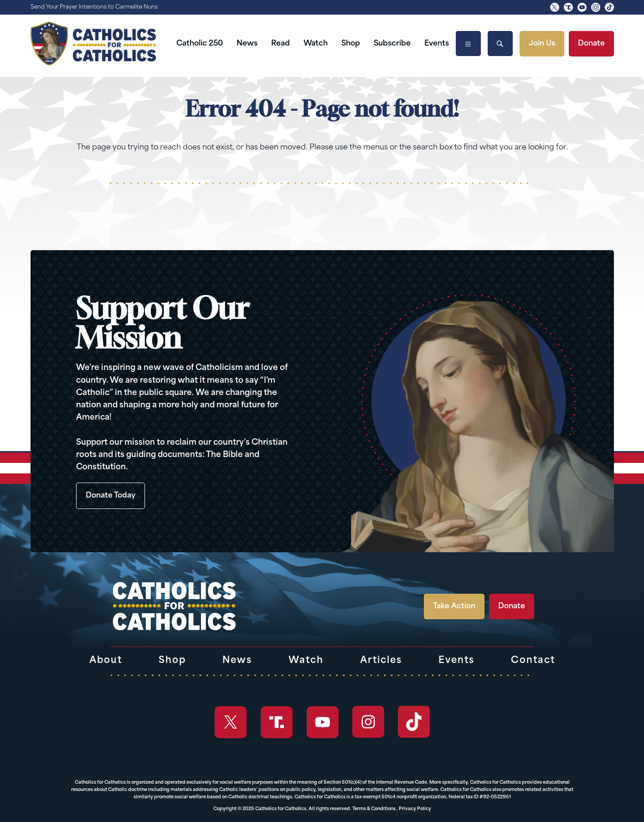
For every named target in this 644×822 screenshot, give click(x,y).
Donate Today (111, 496)
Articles (381, 661)
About (106, 661)
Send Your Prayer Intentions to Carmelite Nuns (94, 7)
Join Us (542, 44)
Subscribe (392, 44)
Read (281, 44)
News (247, 44)
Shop (351, 44)
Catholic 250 (200, 44)
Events (437, 44)
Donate (591, 44)
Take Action (454, 606)
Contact (533, 661)
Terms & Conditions (374, 809)
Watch (316, 44)
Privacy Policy (415, 809)
